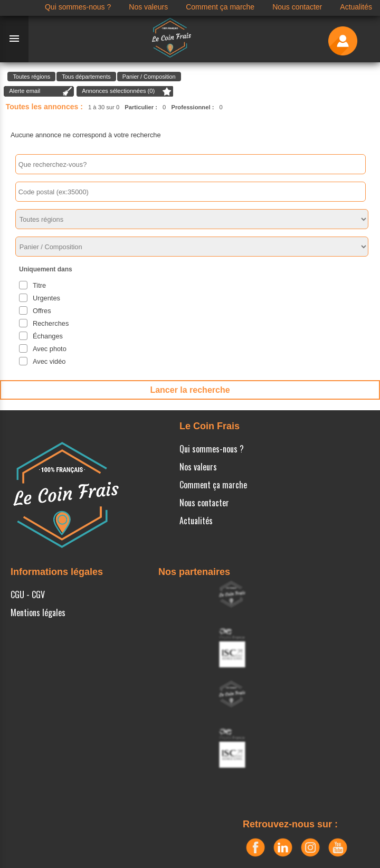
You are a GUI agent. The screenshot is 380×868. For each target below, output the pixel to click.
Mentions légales (38, 612)
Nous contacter (204, 503)
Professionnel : (193, 107)
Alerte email (25, 91)
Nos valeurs (198, 467)
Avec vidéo (49, 361)
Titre (39, 285)
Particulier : (141, 107)
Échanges (48, 336)
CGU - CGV (28, 595)
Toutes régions (31, 77)
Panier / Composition (149, 77)
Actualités (196, 521)
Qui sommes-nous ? (212, 449)
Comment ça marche (213, 485)
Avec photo (50, 349)
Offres (42, 311)
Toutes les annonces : (44, 107)
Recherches (51, 323)
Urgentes (46, 298)
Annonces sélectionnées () (118, 91)
